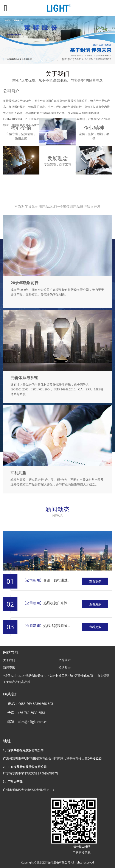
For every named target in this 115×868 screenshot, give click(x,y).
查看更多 (95, 581)
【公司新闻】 (33, 580)
